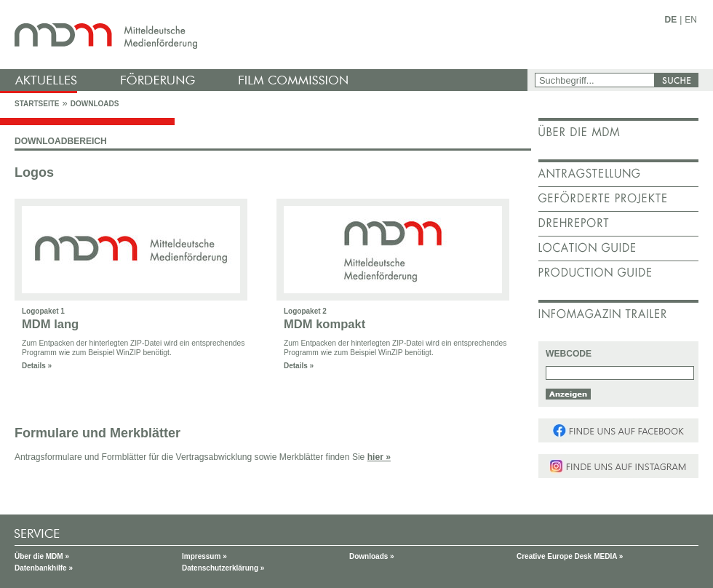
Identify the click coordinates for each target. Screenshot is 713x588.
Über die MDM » (42, 556)
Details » (37, 366)
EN (691, 20)
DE (671, 20)
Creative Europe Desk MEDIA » (570, 556)
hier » (379, 457)
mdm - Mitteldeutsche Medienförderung (266, 35)
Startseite (37, 104)
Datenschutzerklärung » (223, 568)
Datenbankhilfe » (44, 568)
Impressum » (204, 556)
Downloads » (372, 556)
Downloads (95, 104)
